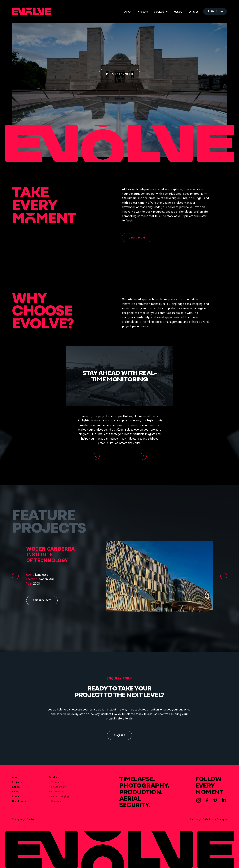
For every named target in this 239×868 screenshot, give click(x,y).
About (128, 11)
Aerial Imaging (59, 799)
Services (161, 11)
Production (57, 794)
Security (55, 804)
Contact (193, 11)
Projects (143, 11)
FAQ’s (15, 793)
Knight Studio (27, 821)
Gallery (178, 11)
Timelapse (56, 785)
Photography (58, 789)
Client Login (19, 803)
